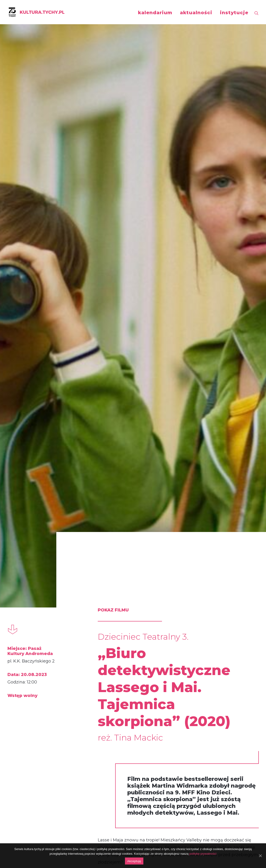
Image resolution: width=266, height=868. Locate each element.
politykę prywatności (203, 854)
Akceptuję (134, 861)
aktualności (196, 13)
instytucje (234, 13)
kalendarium (155, 13)
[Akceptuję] (260, 856)
